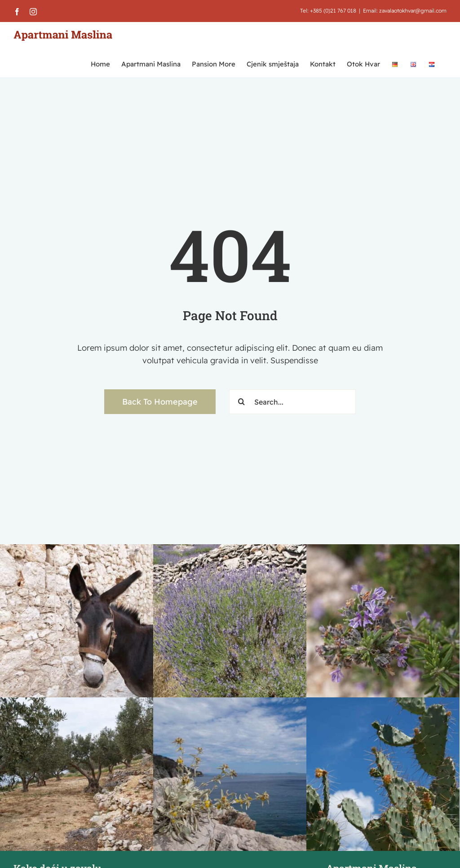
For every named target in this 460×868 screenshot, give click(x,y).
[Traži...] (241, 402)
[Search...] (292, 402)
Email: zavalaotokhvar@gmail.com (405, 11)
